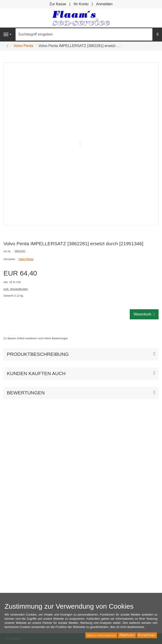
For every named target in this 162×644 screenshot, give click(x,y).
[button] (81, 374)
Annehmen (147, 635)
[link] (36, 337)
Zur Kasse (58, 4)
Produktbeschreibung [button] (38, 354)
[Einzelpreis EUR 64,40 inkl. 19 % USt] (81, 277)
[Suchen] (158, 35)
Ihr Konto (81, 4)
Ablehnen (127, 635)
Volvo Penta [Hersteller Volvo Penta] (26, 259)
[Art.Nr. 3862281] (81, 251)
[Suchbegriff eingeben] (84, 34)
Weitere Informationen (101, 635)
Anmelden (104, 4)
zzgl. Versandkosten (16, 289)
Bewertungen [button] (26, 393)
